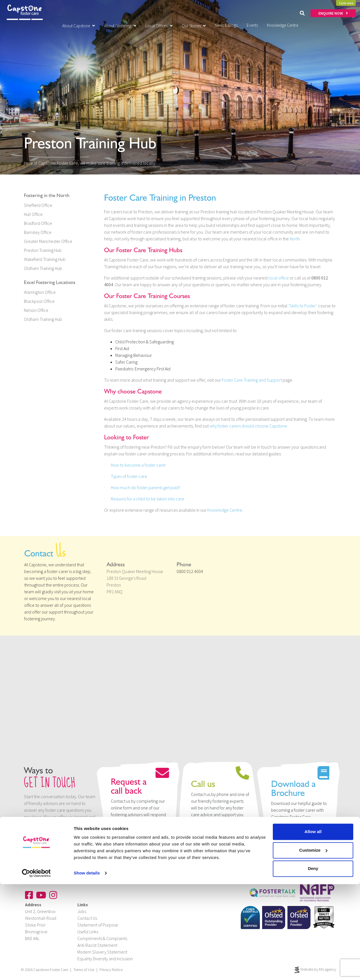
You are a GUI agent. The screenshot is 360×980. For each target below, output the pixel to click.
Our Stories (194, 26)
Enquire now (129, 834)
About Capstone (79, 26)
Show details (87, 969)
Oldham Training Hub (43, 268)
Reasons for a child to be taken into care (148, 499)
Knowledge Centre (225, 510)
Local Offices (159, 26)
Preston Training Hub (43, 250)
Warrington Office (40, 292)
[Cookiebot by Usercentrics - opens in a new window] (36, 969)
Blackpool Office (39, 301)
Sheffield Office (38, 205)
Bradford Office (38, 223)
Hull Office (33, 214)
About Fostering (120, 26)
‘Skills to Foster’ (303, 306)
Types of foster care (129, 476)
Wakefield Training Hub (45, 259)
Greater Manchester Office (48, 241)
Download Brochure (297, 834)
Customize (313, 946)
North (295, 239)
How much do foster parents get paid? (146, 487)
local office (279, 278)
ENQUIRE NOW (333, 13)
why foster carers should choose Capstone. (249, 426)
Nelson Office (36, 310)
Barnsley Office (38, 232)
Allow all (313, 928)
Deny (313, 964)
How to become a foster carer (138, 465)
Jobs (82, 911)
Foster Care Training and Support (252, 380)
